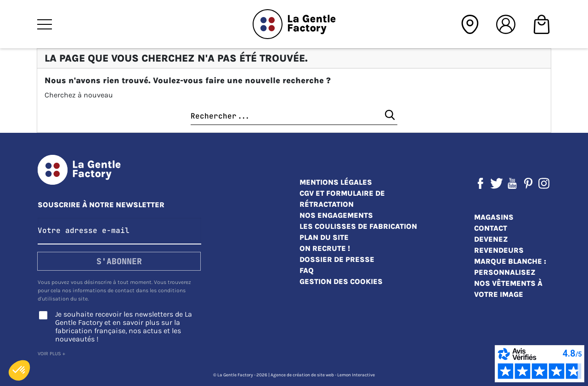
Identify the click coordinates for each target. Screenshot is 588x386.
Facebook (481, 183)
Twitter (497, 183)
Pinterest (528, 183)
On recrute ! (325, 248)
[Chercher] (294, 116)
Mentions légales (336, 182)
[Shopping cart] (542, 23)
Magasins (494, 217)
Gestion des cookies (341, 281)
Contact (491, 228)
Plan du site (324, 237)
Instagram (544, 183)
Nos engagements (336, 215)
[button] (19, 370)
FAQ (307, 270)
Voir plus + (51, 354)
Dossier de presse (337, 259)
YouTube (512, 183)
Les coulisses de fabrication (358, 226)
